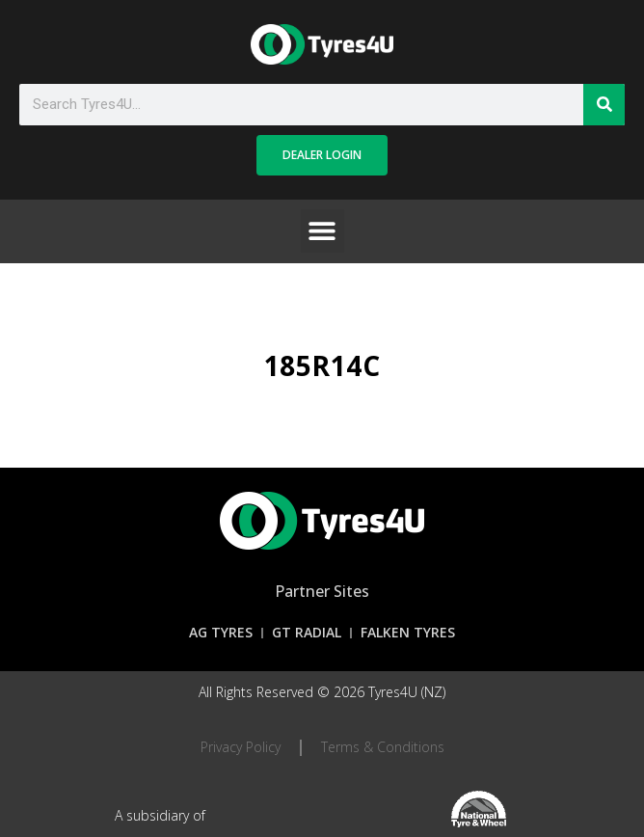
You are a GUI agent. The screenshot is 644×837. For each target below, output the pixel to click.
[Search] (604, 105)
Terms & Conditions (383, 747)
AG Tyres (221, 632)
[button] (322, 231)
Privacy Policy (241, 747)
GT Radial (307, 632)
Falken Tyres (408, 632)
